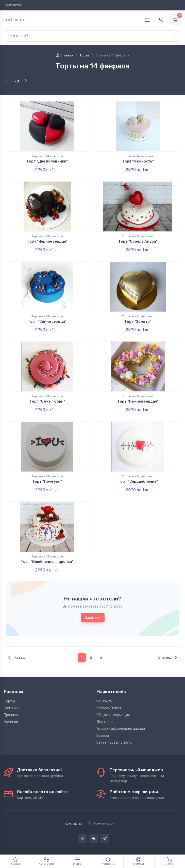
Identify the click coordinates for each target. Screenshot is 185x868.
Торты (9, 701)
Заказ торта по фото (114, 742)
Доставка (105, 722)
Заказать (93, 618)
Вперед (168, 657)
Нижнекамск (101, 824)
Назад (16, 657)
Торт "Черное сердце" (47, 241)
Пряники (11, 715)
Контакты (12, 5)
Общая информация (113, 715)
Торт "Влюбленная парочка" (47, 562)
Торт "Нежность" (138, 161)
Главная (64, 55)
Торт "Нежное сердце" (138, 401)
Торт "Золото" (138, 322)
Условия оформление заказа (121, 729)
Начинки (11, 722)
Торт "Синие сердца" (47, 322)
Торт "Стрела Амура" (138, 241)
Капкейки (12, 708)
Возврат (104, 736)
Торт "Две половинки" (47, 161)
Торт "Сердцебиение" (138, 482)
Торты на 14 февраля (47, 156)
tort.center (16, 20)
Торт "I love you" (47, 482)
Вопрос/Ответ (109, 708)
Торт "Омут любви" (47, 401)
